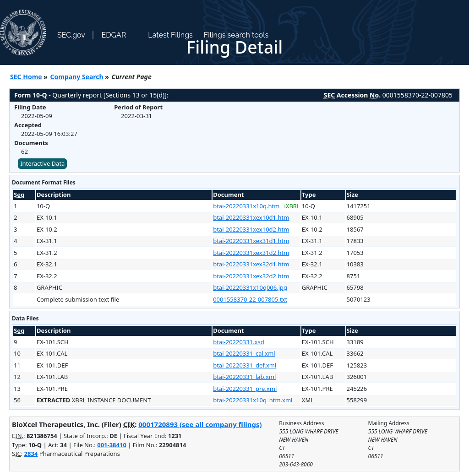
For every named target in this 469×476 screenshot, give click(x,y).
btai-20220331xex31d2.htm (251, 253)
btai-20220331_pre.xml (245, 389)
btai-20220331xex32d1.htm (251, 264)
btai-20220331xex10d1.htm (251, 217)
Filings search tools (236, 35)
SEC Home (26, 77)
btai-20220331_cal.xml (244, 353)
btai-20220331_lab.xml (244, 377)
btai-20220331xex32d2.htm (251, 276)
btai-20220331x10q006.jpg (250, 287)
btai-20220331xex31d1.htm (251, 241)
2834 (31, 454)
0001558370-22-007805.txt (250, 299)
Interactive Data (42, 163)
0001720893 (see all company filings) (200, 424)
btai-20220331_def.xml (245, 365)
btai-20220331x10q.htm (246, 206)
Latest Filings (170, 35)
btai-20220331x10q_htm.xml (253, 400)
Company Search (77, 77)
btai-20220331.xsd (239, 342)
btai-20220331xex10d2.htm (251, 229)
